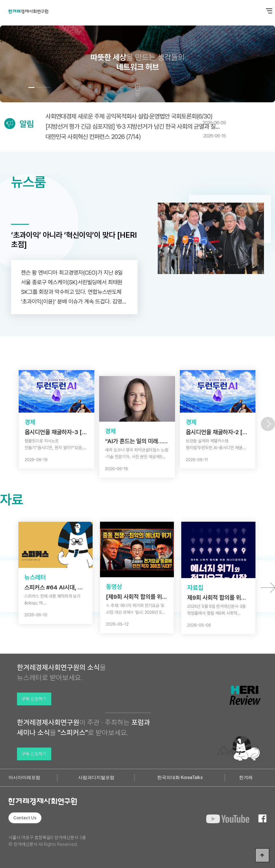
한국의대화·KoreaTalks (180, 777)
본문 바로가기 (0, 0)
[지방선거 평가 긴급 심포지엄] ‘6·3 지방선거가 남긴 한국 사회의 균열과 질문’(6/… (136, 126)
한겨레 (246, 777)
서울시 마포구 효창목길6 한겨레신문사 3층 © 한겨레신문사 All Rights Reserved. (47, 841)
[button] (31, 87)
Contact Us (25, 818)
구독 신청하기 (34, 699)
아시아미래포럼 (24, 777)
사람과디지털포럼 (96, 777)
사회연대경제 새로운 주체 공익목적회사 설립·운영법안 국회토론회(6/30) (136, 119)
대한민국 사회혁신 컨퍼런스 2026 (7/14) (136, 137)
